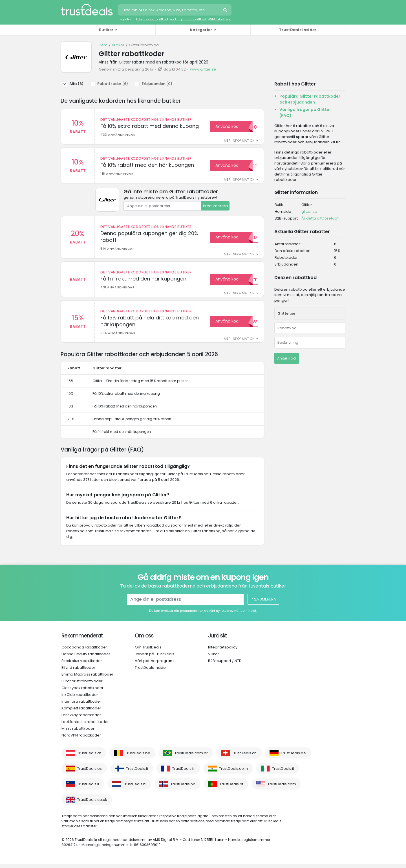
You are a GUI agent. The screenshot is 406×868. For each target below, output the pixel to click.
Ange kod (287, 358)
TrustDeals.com (282, 788)
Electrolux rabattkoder (82, 664)
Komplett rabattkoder (81, 712)
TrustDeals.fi (137, 772)
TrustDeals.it (283, 772)
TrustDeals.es (90, 772)
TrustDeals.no (183, 788)
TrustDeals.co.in (233, 772)
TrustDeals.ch (244, 757)
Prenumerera (215, 207)
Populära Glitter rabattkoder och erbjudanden (310, 99)
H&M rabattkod (219, 19)
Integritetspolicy (223, 651)
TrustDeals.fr (184, 772)
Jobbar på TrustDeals (155, 658)
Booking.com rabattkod (188, 19)
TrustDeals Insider (298, 30)
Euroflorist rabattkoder (82, 685)
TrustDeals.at (89, 757)
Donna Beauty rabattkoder (86, 658)
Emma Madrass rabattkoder (87, 678)
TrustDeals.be (138, 757)
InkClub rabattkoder (80, 698)
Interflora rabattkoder (81, 705)
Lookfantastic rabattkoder (85, 725)
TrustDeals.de (293, 757)
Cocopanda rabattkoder (84, 651)
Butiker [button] (106, 30)
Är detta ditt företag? (320, 218)
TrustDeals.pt (231, 788)
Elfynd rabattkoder (78, 671)
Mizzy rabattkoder (78, 732)
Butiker (118, 45)
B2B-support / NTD (225, 664)
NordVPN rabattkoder (81, 739)
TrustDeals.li (88, 788)
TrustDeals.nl (135, 788)
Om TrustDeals (148, 651)
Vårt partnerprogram (154, 664)
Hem (103, 45)
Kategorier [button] (201, 30)
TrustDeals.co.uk (92, 803)
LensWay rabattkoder (81, 719)
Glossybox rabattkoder (82, 691)
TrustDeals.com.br (191, 757)
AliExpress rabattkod (152, 19)
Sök (226, 11)
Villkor (214, 658)
